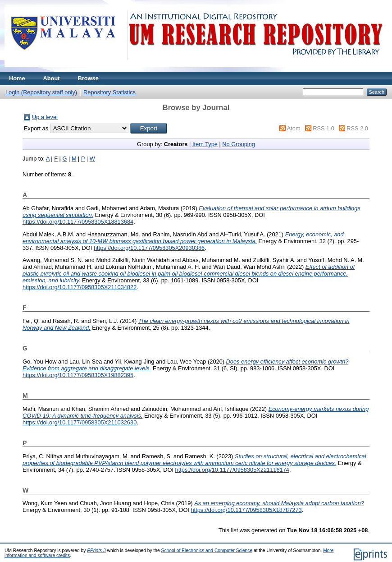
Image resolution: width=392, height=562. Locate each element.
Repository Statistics (109, 92)
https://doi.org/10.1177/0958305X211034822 (80, 287)
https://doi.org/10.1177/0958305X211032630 (80, 422)
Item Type (205, 144)
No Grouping (239, 144)
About (52, 78)
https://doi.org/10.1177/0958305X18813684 (78, 222)
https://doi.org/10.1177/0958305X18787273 (246, 510)
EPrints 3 (96, 550)
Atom (294, 128)
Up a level (45, 117)
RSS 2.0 (357, 128)
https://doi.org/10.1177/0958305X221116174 (232, 470)
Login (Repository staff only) (41, 92)
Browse (88, 78)
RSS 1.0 (324, 128)
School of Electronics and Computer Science (207, 550)
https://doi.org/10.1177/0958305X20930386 (149, 248)
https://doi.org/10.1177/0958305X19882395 (78, 375)
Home (17, 78)
